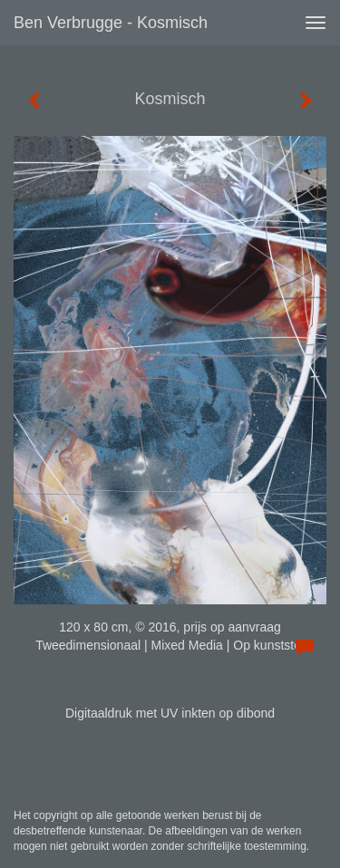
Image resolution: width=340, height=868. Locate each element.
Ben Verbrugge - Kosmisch (111, 23)
